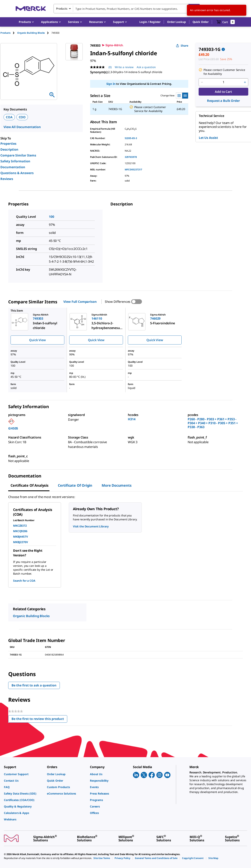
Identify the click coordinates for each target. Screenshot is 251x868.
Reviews (7, 179)
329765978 (131, 157)
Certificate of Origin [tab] (75, 485)
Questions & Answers (17, 173)
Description (9, 149)
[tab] (9, 33)
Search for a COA (24, 581)
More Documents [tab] (117, 485)
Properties (8, 144)
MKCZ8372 (20, 526)
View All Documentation (22, 127)
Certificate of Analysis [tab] (30, 485)
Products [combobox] (62, 9)
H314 (132, 419)
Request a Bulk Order (223, 101)
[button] (150, 22)
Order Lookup (176, 22)
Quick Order (201, 22)
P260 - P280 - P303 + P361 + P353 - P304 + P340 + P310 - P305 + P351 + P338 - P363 (213, 423)
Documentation (13, 167)
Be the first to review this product (39, 720)
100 (52, 217)
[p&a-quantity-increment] (245, 82)
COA (9, 117)
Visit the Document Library (91, 526)
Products (5, 33)
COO (22, 117)
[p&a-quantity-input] (223, 82)
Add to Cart (223, 92)
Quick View (37, 340)
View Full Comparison (80, 302)
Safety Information (15, 161)
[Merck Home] (31, 9)
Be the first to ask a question (34, 685)
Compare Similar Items (18, 155)
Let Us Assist (208, 138)
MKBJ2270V (21, 542)
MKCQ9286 (20, 531)
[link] (23, 774)
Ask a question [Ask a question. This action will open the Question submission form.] (146, 67)
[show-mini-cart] (226, 22)
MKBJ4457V (21, 537)
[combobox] (127, 9)
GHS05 (13, 428)
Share (182, 46)
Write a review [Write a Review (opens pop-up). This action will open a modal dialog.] (124, 67)
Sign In (111, 84)
